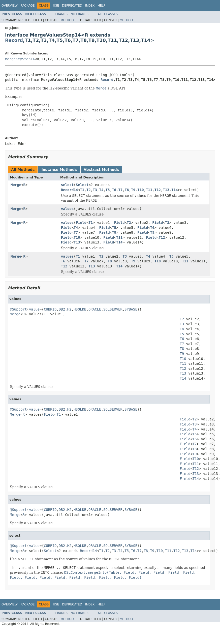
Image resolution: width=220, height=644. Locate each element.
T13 (166, 190)
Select (82, 185)
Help (101, 6)
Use (56, 6)
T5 (108, 190)
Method (67, 20)
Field (81, 223)
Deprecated (72, 6)
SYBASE (131, 309)
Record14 (69, 190)
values (67, 209)
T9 (133, 190)
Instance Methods (59, 170)
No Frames (80, 14)
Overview (10, 6)
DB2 (62, 309)
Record (14, 40)
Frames (62, 14)
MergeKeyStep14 (20, 59)
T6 (114, 190)
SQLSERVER (113, 309)
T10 (140, 190)
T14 (175, 190)
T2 (89, 190)
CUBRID (50, 309)
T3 (95, 190)
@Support (18, 309)
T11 (149, 190)
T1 (82, 190)
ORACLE (95, 309)
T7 (120, 190)
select (67, 185)
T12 (158, 190)
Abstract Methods (101, 170)
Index (90, 6)
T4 (101, 190)
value (34, 309)
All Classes (108, 14)
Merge (16, 185)
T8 (127, 190)
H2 (69, 309)
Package (28, 6)
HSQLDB (80, 309)
